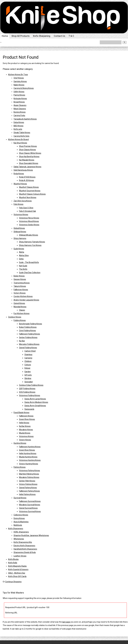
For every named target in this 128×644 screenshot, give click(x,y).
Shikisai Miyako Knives (29, 235)
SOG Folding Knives (27, 392)
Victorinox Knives (21, 215)
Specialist (29, 382)
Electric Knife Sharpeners (24, 546)
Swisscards (29, 409)
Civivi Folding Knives (27, 331)
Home (5, 36)
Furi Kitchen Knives (22, 313)
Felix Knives (18, 204)
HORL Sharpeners (21, 532)
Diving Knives (19, 518)
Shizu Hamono (20, 238)
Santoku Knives (20, 81)
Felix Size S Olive (26, 208)
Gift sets (28, 375)
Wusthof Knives (20, 184)
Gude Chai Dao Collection (30, 273)
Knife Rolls (13, 563)
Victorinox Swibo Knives (29, 225)
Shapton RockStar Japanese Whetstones (31, 535)
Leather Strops (20, 556)
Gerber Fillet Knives (27, 481)
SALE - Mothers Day (17, 573)
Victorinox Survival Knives (30, 511)
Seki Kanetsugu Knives (23, 170)
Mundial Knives (20, 307)
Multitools (18, 525)
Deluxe (27, 368)
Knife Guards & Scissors (18, 569)
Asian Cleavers (20, 105)
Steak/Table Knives (22, 133)
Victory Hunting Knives (29, 464)
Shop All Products (20, 36)
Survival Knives (20, 498)
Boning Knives (20, 112)
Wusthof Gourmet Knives (30, 191)
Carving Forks (19, 115)
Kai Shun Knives (20, 143)
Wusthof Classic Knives (29, 187)
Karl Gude (23, 266)
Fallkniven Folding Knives (29, 334)
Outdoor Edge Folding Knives (31, 385)
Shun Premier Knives (28, 146)
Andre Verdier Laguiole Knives (26, 300)
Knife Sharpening (42, 36)
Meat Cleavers (20, 109)
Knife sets (18, 129)
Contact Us (59, 36)
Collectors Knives (21, 515)
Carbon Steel (30, 351)
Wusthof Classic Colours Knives (32, 194)
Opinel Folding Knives (28, 348)
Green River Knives (27, 419)
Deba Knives (19, 122)
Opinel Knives (19, 303)
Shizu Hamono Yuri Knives (30, 245)
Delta (21, 259)
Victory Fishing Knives (28, 484)
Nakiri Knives (19, 85)
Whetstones (19, 539)
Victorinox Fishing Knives (29, 471)
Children (28, 361)
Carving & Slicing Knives (24, 88)
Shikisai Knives (20, 232)
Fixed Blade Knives (21, 413)
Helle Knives (24, 423)
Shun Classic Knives (27, 150)
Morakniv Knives (26, 430)
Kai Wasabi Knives (27, 160)
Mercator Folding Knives (29, 344)
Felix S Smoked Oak (27, 211)
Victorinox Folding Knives (30, 395)
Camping (28, 358)
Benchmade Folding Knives (31, 324)
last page (66, 622)
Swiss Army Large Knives (35, 399)
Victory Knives (20, 293)
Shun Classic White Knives (30, 153)
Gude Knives (19, 249)
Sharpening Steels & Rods (25, 552)
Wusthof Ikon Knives (28, 197)
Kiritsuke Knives (20, 99)
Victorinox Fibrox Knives (29, 218)
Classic (22, 310)
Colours (28, 365)
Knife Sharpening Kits (23, 542)
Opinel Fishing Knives (28, 488)
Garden (28, 372)
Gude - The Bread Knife (29, 262)
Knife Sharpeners (16, 529)
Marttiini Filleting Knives (29, 474)
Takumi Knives (20, 286)
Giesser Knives (20, 279)
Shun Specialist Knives (29, 163)
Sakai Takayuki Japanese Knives (27, 167)
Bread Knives (19, 102)
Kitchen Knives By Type (18, 75)
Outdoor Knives (15, 317)
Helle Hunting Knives (28, 453)
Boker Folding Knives (28, 327)
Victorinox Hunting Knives (30, 460)
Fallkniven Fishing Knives (29, 491)
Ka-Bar (22, 341)
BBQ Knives (18, 126)
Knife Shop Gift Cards (17, 576)
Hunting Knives (20, 443)
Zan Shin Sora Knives (23, 201)
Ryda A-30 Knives (26, 180)
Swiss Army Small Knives (35, 406)
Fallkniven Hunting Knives (30, 447)
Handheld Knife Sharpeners (25, 549)
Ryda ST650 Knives (27, 177)
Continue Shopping (13, 582)
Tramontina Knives (22, 283)
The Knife (23, 269)
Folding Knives (20, 320)
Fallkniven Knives (21, 290)
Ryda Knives (19, 174)
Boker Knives (19, 276)
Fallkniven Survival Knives (30, 501)
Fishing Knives (20, 467)
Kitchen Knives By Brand (18, 139)
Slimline (28, 378)
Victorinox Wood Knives (29, 221)
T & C (71, 36)
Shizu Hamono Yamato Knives (32, 242)
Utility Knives (19, 92)
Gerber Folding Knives (28, 337)
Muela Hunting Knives (28, 457)
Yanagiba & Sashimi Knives (25, 119)
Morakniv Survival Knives (30, 505)
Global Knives (19, 228)
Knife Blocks (13, 559)
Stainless (28, 355)
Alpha (22, 252)
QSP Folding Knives (27, 389)
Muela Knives (25, 433)
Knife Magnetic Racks (17, 566)
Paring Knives (19, 95)
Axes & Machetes (21, 522)
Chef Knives (19, 78)
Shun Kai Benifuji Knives (29, 157)
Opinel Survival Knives (28, 508)
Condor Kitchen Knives (23, 296)
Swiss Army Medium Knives (36, 402)
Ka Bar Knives (25, 426)
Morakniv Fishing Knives (29, 477)
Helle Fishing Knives (27, 494)
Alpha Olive (24, 255)
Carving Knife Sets (21, 136)
